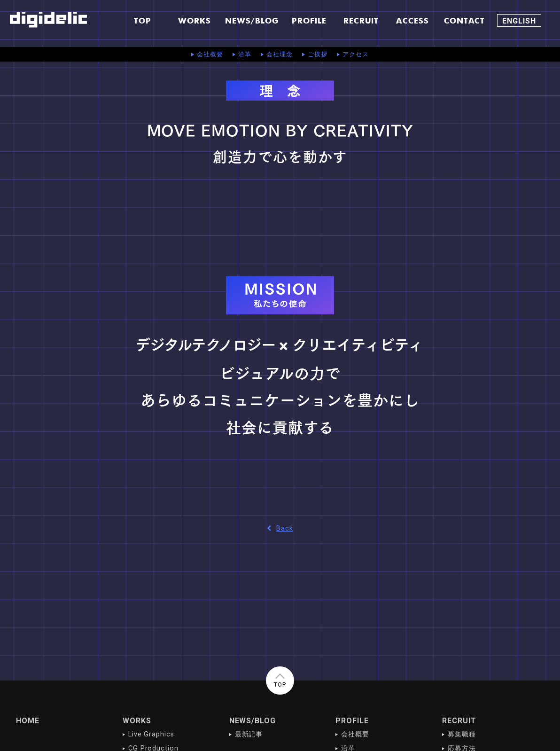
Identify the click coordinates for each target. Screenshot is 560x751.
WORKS (137, 721)
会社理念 (280, 54)
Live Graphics (151, 734)
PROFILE (352, 721)
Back (280, 528)
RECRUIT (459, 721)
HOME (28, 721)
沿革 (245, 54)
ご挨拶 (318, 54)
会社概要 (210, 54)
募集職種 (462, 734)
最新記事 (249, 734)
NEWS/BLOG (253, 721)
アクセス (356, 54)
